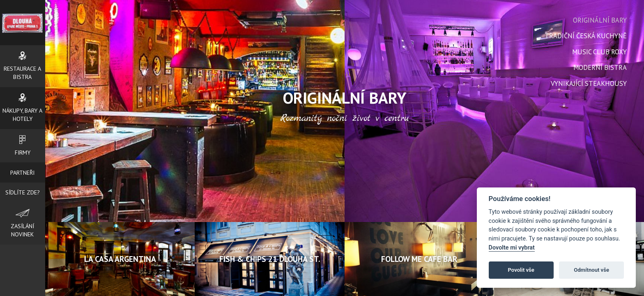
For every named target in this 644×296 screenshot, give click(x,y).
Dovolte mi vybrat (512, 248)
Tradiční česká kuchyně (586, 36)
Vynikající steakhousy (589, 83)
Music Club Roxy (599, 52)
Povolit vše (521, 270)
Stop (348, 173)
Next (424, 125)
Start (341, 173)
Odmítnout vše (591, 270)
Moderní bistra (600, 67)
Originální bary (600, 20)
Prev (265, 125)
